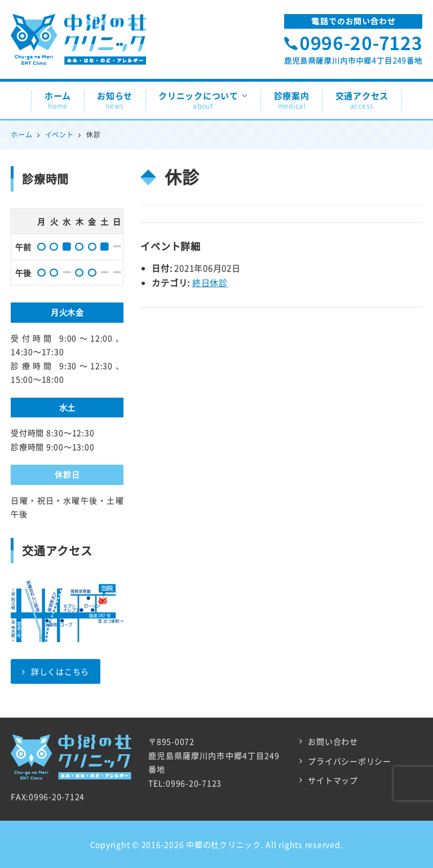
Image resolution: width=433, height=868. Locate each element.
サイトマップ (333, 780)
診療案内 (292, 100)
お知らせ (115, 100)
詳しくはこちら (56, 671)
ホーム (58, 100)
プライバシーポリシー (350, 761)
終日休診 (210, 283)
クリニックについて (203, 100)
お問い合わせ (333, 741)
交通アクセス (362, 100)
